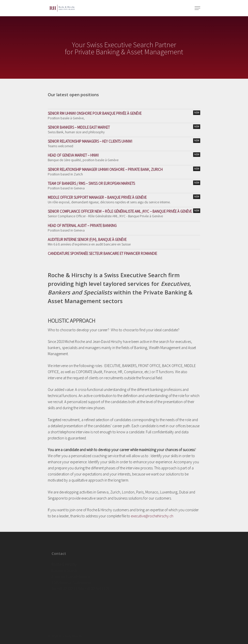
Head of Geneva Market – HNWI (124, 155)
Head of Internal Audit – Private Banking (82, 226)
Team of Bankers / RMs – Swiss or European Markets (124, 183)
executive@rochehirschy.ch (152, 516)
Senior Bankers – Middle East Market (124, 127)
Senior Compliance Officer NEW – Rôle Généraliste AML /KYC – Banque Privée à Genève (124, 211)
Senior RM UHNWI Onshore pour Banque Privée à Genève (124, 113)
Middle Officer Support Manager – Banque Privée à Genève (124, 197)
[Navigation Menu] (197, 8)
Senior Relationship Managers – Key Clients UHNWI (124, 141)
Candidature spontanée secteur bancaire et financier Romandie (102, 253)
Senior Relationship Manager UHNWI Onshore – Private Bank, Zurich (124, 169)
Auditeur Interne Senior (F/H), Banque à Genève (87, 240)
